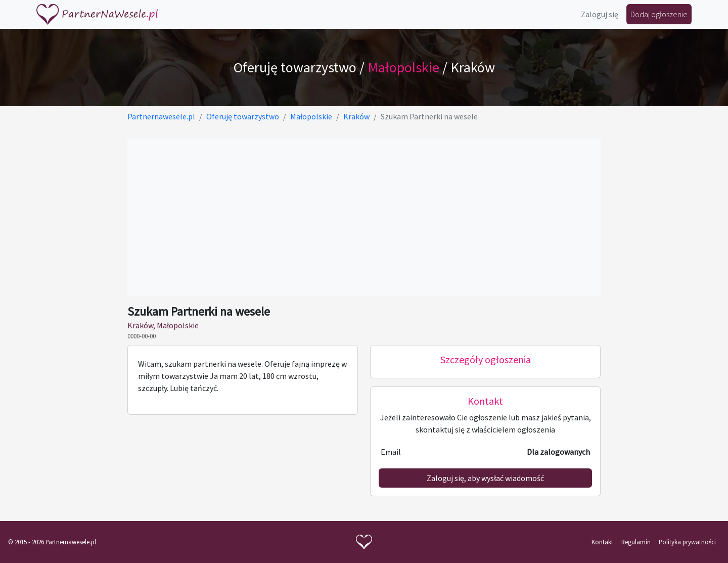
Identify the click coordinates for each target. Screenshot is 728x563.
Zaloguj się (600, 14)
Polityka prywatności (687, 542)
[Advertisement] (364, 218)
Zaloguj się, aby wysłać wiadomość (485, 478)
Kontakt (602, 542)
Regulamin (636, 542)
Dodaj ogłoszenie (659, 14)
